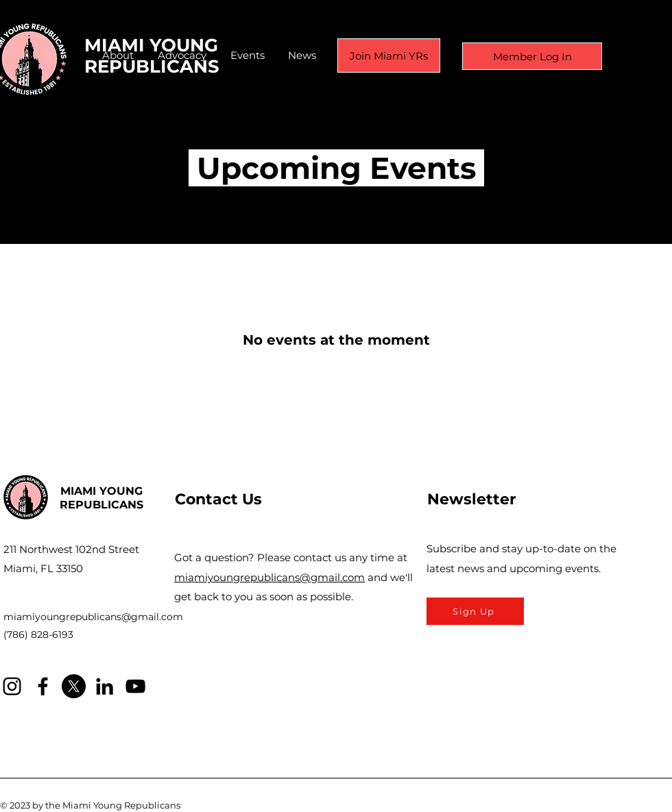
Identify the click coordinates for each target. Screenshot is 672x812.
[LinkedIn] (105, 686)
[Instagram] (12, 686)
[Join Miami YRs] (389, 56)
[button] (118, 56)
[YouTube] (135, 686)
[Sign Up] (475, 611)
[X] (74, 686)
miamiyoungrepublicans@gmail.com (93, 617)
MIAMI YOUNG (101, 491)
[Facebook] (43, 686)
